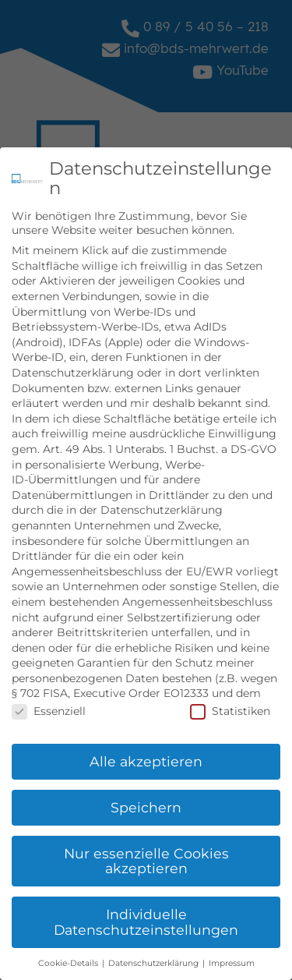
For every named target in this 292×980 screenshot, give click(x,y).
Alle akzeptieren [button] (146, 758)
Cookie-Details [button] (69, 960)
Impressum (232, 960)
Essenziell (49, 708)
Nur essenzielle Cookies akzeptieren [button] (146, 858)
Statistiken (230, 708)
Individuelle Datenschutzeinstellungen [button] (146, 919)
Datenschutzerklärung (155, 960)
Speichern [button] (146, 804)
